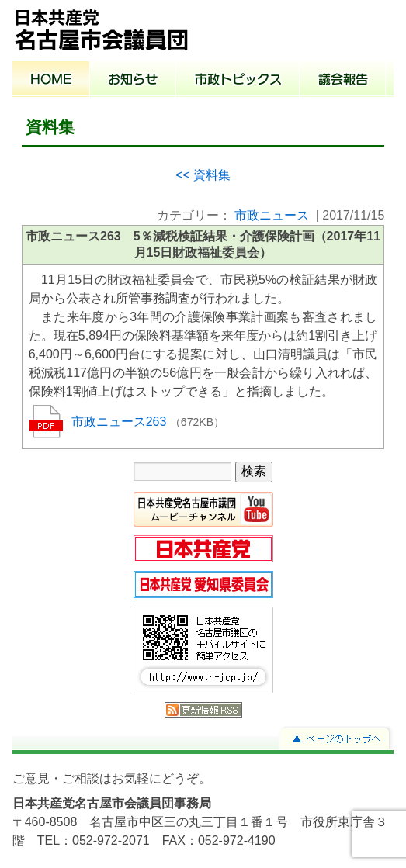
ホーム (51, 81)
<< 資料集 (203, 175)
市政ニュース (272, 215)
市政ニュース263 (121, 422)
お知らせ (133, 81)
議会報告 (343, 81)
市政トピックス (238, 81)
